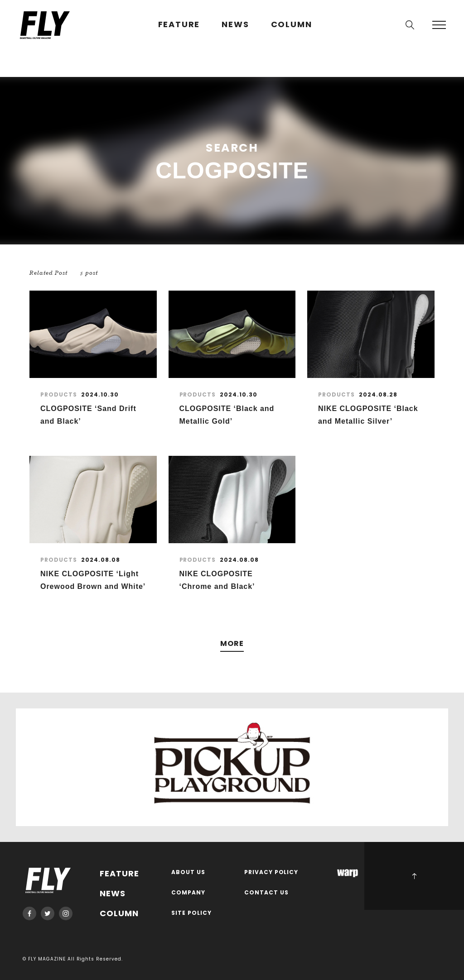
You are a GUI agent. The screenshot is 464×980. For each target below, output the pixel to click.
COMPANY (188, 893)
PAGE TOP (414, 876)
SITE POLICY (191, 913)
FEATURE (179, 25)
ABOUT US (188, 872)
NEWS (235, 25)
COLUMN (292, 25)
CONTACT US (266, 893)
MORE (232, 644)
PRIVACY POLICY (271, 872)
